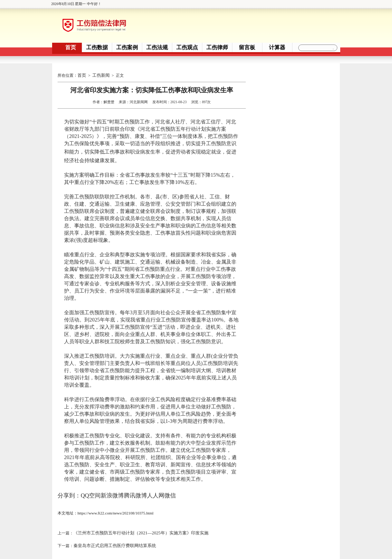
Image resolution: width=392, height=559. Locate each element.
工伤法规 (157, 47)
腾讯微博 (135, 491)
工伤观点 (187, 47)
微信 (170, 491)
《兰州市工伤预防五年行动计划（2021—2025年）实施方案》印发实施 (135, 527)
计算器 (277, 47)
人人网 (156, 491)
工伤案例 (127, 47)
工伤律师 (217, 47)
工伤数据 (97, 47)
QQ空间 (91, 491)
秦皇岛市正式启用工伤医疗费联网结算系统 (111, 536)
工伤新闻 (100, 74)
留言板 (247, 47)
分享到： (69, 491)
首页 (71, 47)
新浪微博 (112, 491)
